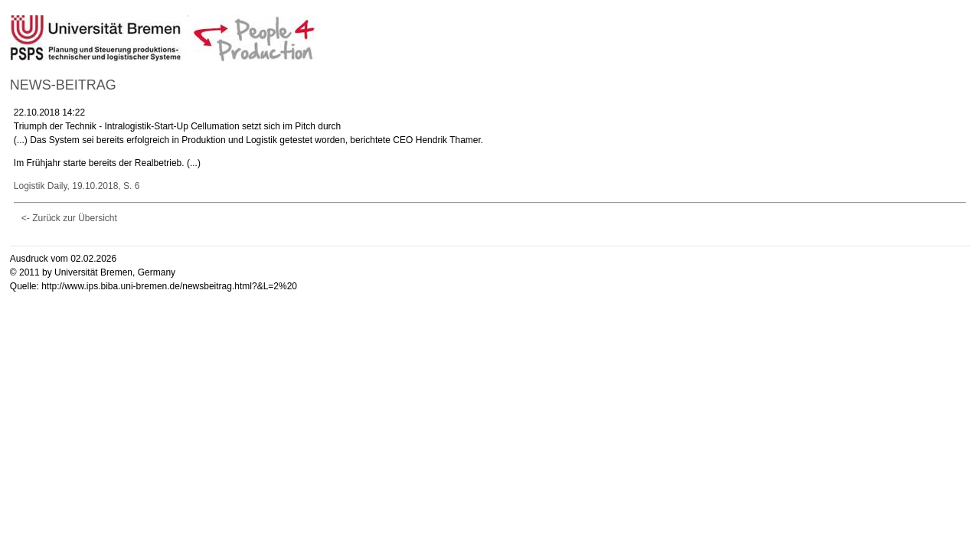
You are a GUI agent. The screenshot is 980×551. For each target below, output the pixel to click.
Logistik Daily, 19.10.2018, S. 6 (77, 186)
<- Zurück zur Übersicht (69, 218)
